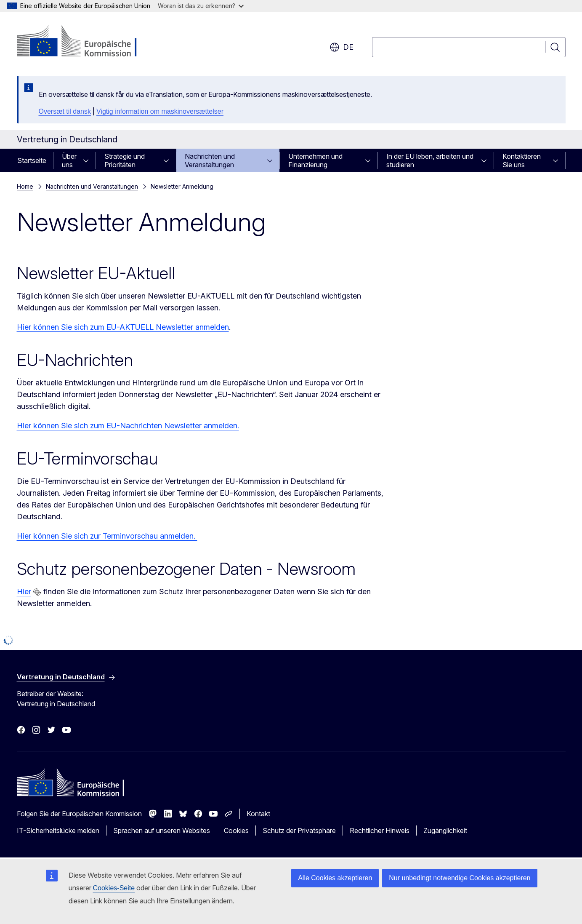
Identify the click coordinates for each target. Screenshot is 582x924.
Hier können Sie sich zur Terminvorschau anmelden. (107, 536)
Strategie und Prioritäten (125, 160)
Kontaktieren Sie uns (522, 160)
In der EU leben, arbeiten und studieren (430, 160)
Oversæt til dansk (65, 111)
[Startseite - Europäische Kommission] (85, 42)
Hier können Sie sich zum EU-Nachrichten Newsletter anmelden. (128, 426)
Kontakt (258, 814)
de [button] (341, 47)
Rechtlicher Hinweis (380, 831)
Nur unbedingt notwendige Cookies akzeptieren (460, 878)
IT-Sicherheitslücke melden (58, 831)
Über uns (69, 160)
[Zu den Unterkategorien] (88, 160)
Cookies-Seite (114, 888)
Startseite (32, 160)
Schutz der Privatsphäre (299, 831)
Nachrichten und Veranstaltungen (210, 160)
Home (25, 186)
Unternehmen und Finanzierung (315, 160)
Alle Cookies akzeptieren (335, 878)
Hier (24, 592)
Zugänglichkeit (445, 831)
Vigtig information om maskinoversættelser (160, 111)
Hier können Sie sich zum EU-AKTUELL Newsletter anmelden (123, 327)
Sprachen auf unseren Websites (162, 831)
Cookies (236, 831)
